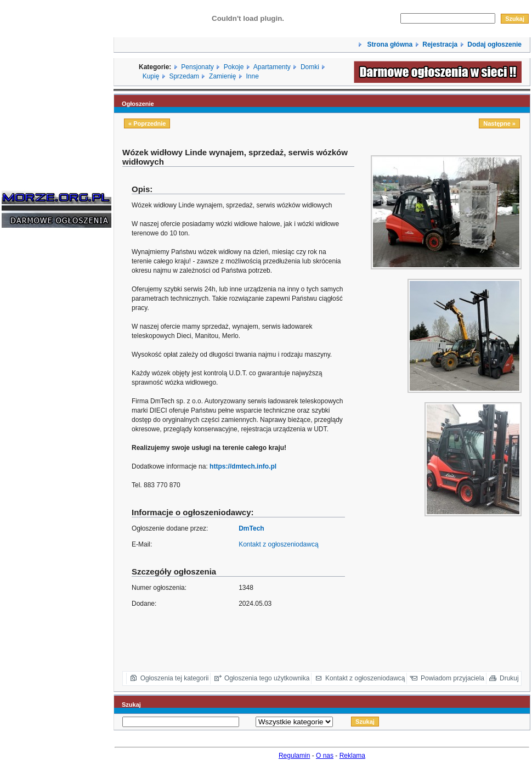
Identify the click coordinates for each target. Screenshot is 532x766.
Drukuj (509, 678)
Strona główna (389, 44)
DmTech (251, 528)
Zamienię (222, 76)
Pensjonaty (197, 67)
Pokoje (234, 67)
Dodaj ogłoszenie (494, 44)
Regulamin (294, 756)
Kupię (151, 76)
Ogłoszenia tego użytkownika (267, 678)
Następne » (499, 123)
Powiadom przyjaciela (452, 678)
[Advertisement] (35, 403)
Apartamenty (272, 67)
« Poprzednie (147, 123)
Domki (310, 67)
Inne (252, 76)
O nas (325, 756)
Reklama (352, 756)
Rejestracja (440, 44)
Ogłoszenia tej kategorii (175, 678)
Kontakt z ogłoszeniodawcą (278, 544)
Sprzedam (184, 76)
